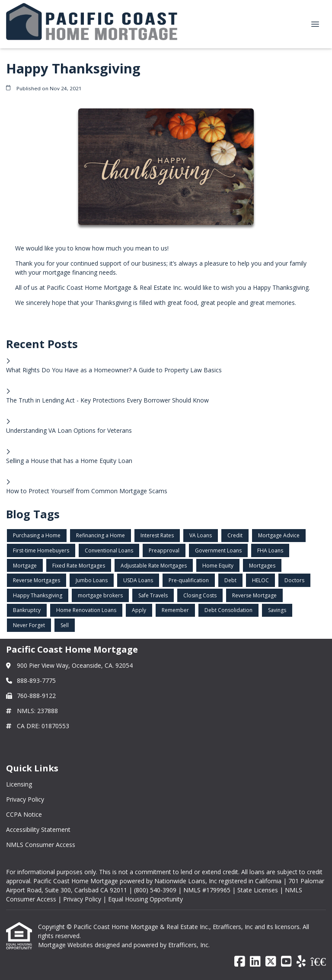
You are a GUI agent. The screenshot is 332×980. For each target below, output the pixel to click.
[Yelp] (301, 962)
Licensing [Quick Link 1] (19, 784)
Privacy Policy (82, 899)
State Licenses (258, 890)
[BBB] (318, 962)
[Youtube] (286, 962)
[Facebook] (240, 962)
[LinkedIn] (255, 962)
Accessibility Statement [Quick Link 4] (38, 829)
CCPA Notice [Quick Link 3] (24, 814)
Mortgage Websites (66, 945)
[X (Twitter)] (271, 962)
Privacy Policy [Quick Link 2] (25, 799)
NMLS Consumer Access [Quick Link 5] (41, 845)
